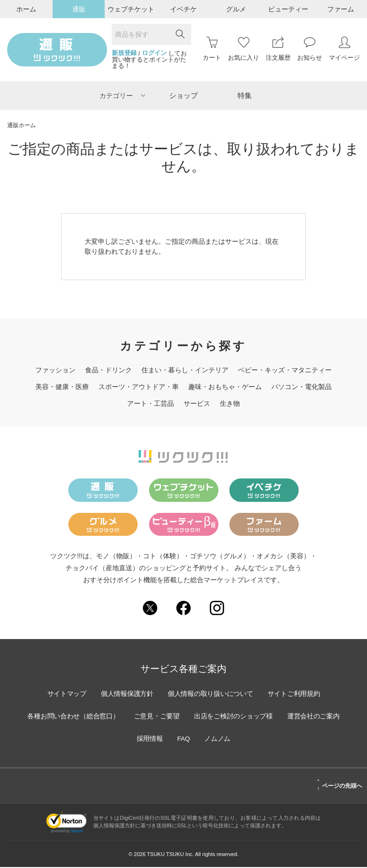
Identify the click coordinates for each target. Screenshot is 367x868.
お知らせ (310, 49)
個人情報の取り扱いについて (211, 694)
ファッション (55, 370)
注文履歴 (278, 49)
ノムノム (218, 739)
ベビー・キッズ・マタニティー (285, 370)
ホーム (26, 9)
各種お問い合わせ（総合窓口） (72, 716)
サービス (197, 403)
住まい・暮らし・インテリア (185, 370)
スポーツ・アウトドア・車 (139, 387)
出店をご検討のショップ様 (234, 716)
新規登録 (124, 53)
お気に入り (243, 49)
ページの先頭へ (340, 785)
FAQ (183, 739)
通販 (79, 9)
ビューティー (288, 9)
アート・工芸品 (151, 403)
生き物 (230, 403)
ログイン (154, 53)
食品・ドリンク (108, 370)
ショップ (183, 95)
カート (212, 49)
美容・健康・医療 (62, 387)
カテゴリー (122, 96)
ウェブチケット (131, 9)
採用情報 (149, 739)
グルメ (236, 9)
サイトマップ (65, 694)
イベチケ (183, 9)
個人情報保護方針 (126, 694)
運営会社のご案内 (315, 716)
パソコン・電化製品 (302, 387)
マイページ (344, 49)
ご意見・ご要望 (156, 716)
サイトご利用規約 (295, 694)
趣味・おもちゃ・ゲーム (225, 387)
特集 (245, 95)
